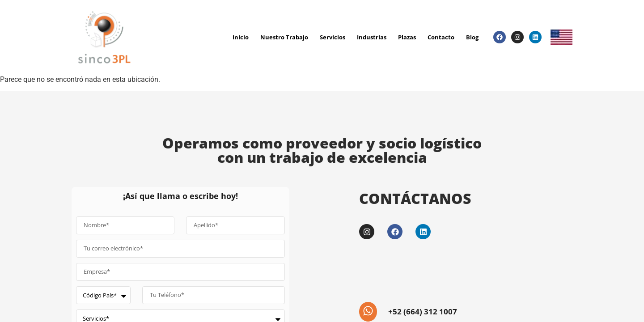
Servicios (333, 37)
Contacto (441, 37)
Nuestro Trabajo (284, 37)
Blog (472, 37)
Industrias (372, 37)
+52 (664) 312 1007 (421, 311)
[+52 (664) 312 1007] (367, 311)
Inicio (241, 37)
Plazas (407, 37)
